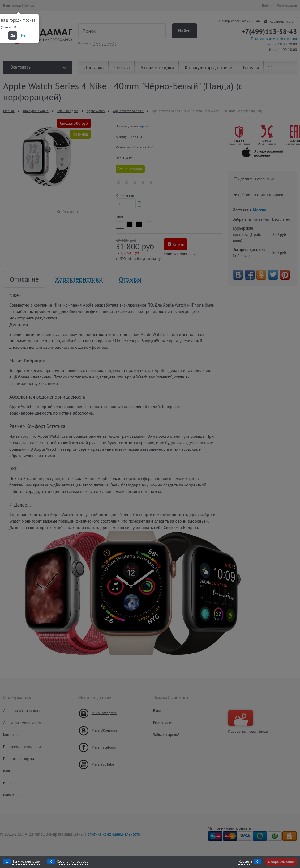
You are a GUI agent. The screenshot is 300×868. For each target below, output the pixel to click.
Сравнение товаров (72, 862)
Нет (24, 35)
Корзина (245, 862)
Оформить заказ (281, 862)
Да (13, 35)
